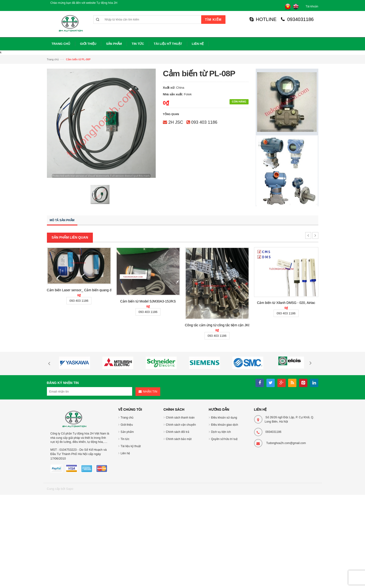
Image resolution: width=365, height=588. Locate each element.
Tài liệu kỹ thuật (131, 446)
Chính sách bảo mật (179, 439)
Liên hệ (125, 453)
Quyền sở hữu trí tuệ (224, 439)
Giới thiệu (127, 425)
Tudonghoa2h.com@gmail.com (286, 443)
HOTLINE (263, 19)
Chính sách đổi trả (178, 432)
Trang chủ (53, 59)
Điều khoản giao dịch (225, 425)
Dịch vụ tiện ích (221, 432)
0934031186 (297, 19)
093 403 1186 (204, 122)
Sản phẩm (127, 432)
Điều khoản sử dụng (224, 418)
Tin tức (125, 439)
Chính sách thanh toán (180, 418)
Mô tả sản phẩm (62, 220)
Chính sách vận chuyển (181, 425)
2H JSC (176, 122)
